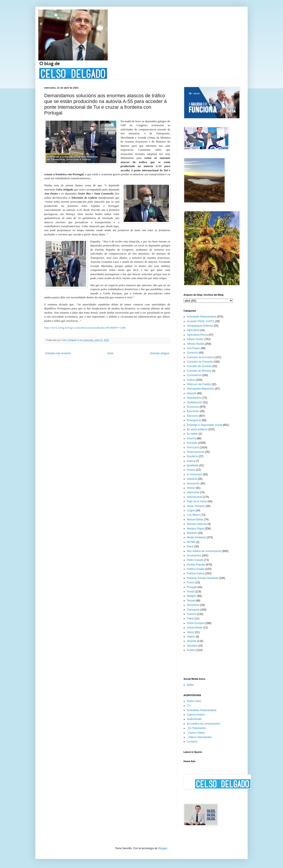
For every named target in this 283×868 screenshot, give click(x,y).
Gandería (192, 456)
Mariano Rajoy (195, 529)
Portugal (192, 587)
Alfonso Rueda (196, 344)
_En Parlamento (196, 728)
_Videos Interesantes (199, 737)
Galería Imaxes (196, 715)
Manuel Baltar (195, 520)
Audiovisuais (194, 719)
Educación (193, 411)
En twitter (192, 434)
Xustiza (191, 650)
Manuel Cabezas (197, 524)
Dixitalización (195, 402)
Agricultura (193, 330)
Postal (190, 592)
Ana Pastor (193, 348)
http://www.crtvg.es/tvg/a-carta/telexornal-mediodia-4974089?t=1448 (85, 328)
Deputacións (194, 398)
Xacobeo (192, 646)
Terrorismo (193, 605)
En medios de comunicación (203, 724)
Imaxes (191, 470)
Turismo (192, 614)
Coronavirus (194, 375)
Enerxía (191, 438)
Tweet (190, 619)
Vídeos (191, 637)
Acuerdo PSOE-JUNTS (201, 321)
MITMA (191, 542)
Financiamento (196, 452)
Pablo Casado (195, 560)
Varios (190, 632)
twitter (190, 685)
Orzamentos (194, 556)
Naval (190, 546)
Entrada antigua (160, 353)
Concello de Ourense (199, 366)
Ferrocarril (193, 447)
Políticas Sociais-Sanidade (203, 578)
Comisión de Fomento (200, 362)
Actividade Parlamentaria (202, 317)
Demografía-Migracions (201, 389)
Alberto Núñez (195, 339)
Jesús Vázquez (196, 506)
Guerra (191, 461)
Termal (191, 601)
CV (189, 706)
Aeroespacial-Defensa (200, 326)
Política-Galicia (196, 573)
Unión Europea (196, 623)
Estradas (192, 443)
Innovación (193, 483)
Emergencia (194, 420)
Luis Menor (193, 515)
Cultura (191, 380)
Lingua (191, 510)
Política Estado (196, 569)
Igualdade (193, 465)
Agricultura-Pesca (197, 335)
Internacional (194, 497)
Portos (191, 582)
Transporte (193, 610)
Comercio (192, 353)
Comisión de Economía (201, 357)
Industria (192, 479)
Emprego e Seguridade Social (204, 425)
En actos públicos (197, 429)
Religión (192, 596)
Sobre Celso (194, 701)
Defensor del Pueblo (199, 384)
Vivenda (192, 641)
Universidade (195, 628)
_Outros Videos (196, 733)
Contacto (192, 742)
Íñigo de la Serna (197, 501)
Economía (193, 407)
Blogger (163, 848)
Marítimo (192, 533)
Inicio (111, 353)
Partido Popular (196, 565)
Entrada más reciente (58, 353)
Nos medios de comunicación (204, 551)
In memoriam (195, 474)
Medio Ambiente (196, 537)
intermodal (193, 492)
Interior (191, 488)
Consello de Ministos (199, 371)
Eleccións (192, 416)
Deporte (192, 393)
